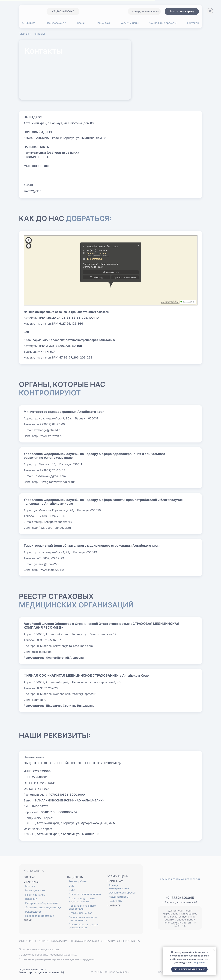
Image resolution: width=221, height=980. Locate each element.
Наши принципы (35, 895)
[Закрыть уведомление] (214, 950)
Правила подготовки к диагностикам (82, 900)
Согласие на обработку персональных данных (48, 955)
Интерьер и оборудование (42, 903)
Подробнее (199, 962)
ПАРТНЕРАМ (115, 881)
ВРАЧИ (28, 920)
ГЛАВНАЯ (30, 877)
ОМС (72, 886)
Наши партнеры (119, 897)
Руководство (33, 912)
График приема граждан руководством (84, 926)
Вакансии (31, 899)
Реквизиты (115, 901)
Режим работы (78, 881)
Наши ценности (35, 890)
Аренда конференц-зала (119, 887)
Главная (24, 34)
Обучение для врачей (122, 893)
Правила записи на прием (85, 894)
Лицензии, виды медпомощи (43, 907)
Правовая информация (40, 916)
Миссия (30, 886)
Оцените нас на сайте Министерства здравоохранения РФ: (42, 971)
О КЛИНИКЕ (31, 882)
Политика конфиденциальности (39, 949)
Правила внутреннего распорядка (82, 907)
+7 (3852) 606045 (180, 898)
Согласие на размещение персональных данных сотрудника (57, 959)
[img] (25, 12)
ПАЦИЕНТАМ (75, 877)
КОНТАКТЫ (114, 905)
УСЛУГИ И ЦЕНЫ (118, 876)
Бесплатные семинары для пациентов (83, 919)
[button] (182, 11)
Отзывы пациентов (81, 913)
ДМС (72, 890)
